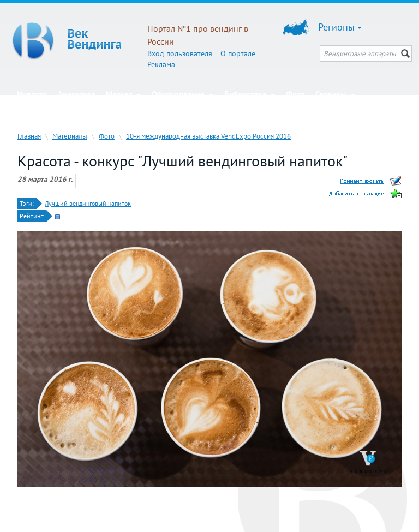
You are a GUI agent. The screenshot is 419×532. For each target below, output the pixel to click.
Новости (32, 94)
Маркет (123, 94)
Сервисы (335, 94)
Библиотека (250, 94)
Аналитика (76, 94)
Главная (29, 136)
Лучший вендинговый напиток (88, 203)
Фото (295, 94)
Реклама (161, 64)
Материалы (70, 136)
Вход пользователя (180, 53)
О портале (238, 53)
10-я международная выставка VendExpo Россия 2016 (208, 136)
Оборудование (182, 94)
